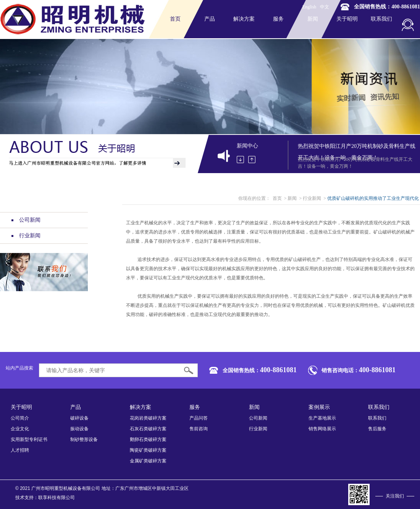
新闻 (313, 19)
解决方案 (244, 19)
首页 (175, 19)
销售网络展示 (322, 429)
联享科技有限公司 (57, 498)
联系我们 (381, 19)
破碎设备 (79, 418)
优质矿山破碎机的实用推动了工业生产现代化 (373, 198)
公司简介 (20, 418)
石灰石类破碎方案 (148, 429)
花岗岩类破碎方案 (148, 418)
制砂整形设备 (84, 439)
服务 (278, 19)
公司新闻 (26, 220)
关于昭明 (347, 19)
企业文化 (20, 429)
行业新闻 (26, 236)
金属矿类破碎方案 (148, 461)
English (309, 7)
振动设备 (79, 429)
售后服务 (377, 429)
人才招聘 (20, 450)
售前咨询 (199, 429)
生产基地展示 (322, 418)
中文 (325, 7)
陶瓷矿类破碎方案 (148, 450)
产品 (210, 19)
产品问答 (199, 418)
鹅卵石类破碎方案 (148, 439)
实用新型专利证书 (29, 439)
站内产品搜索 (19, 368)
